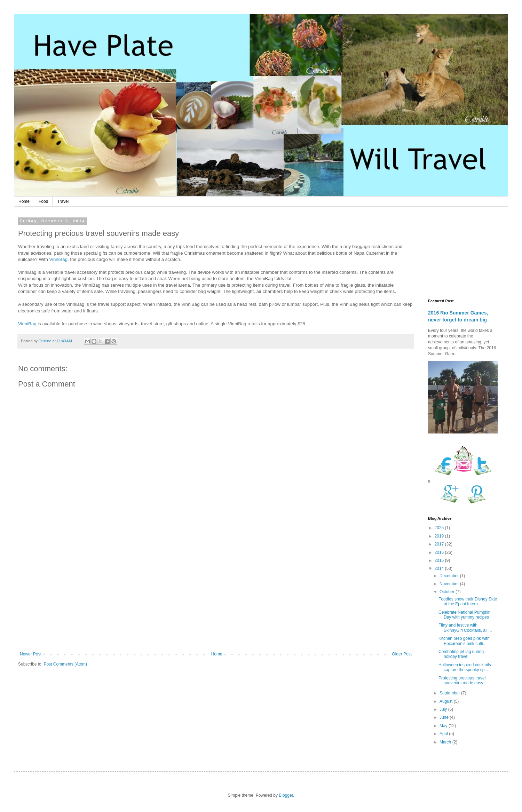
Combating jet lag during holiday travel (461, 654)
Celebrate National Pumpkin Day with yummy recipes (464, 615)
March (446, 742)
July (444, 709)
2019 (440, 536)
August (447, 701)
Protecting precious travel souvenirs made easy (462, 680)
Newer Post (31, 654)
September (450, 693)
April (444, 734)
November (450, 584)
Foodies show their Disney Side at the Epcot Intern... (468, 602)
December (450, 576)
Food (43, 201)
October (448, 592)
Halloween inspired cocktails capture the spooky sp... (465, 667)
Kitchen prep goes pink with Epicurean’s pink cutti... (464, 641)
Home (24, 201)
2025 (440, 528)
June (445, 717)
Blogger (286, 795)
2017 (440, 544)
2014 (440, 568)
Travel (63, 201)
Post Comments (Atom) (65, 664)
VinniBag (58, 259)
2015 (440, 560)
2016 (440, 552)
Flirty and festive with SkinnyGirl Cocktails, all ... (465, 628)
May (444, 726)
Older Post (402, 654)
